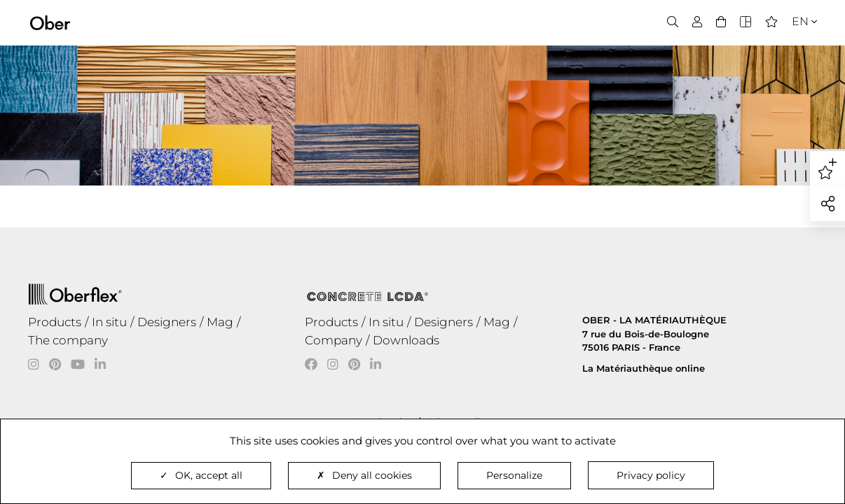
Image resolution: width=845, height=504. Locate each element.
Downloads (406, 340)
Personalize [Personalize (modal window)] (514, 475)
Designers (167, 322)
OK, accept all (201, 475)
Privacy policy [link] (651, 475)
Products (55, 322)
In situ (109, 322)
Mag (220, 322)
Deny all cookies (364, 475)
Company (334, 340)
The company (68, 340)
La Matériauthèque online (644, 368)
